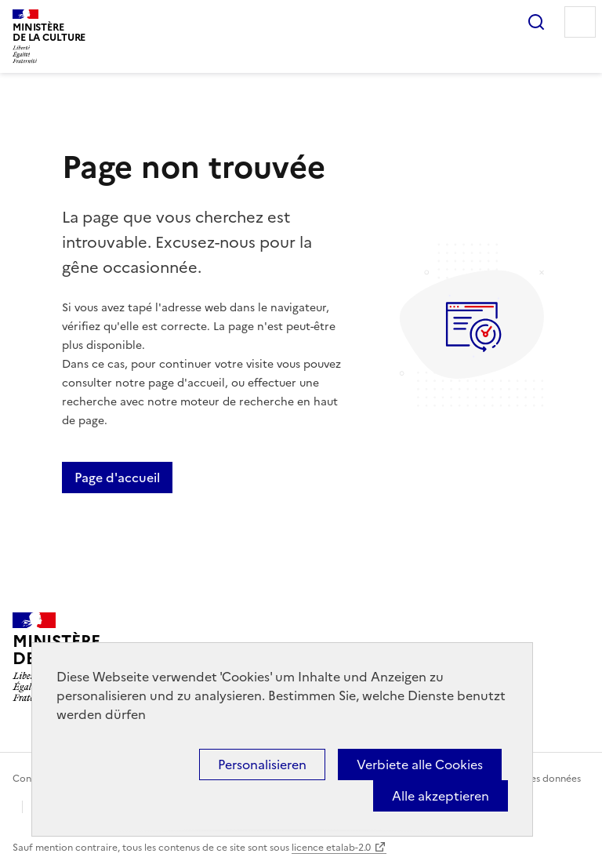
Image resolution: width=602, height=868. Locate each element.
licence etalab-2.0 (331, 848)
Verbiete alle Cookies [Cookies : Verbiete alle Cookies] (420, 764)
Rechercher (536, 22)
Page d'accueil (117, 478)
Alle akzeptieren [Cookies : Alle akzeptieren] (441, 796)
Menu (580, 22)
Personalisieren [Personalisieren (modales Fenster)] (262, 764)
